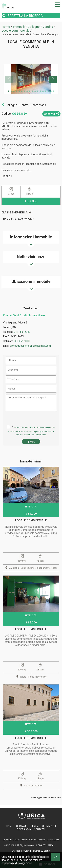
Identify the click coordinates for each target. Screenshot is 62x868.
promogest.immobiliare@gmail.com (30, 346)
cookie (15, 860)
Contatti (40, 829)
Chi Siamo (22, 826)
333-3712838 (22, 341)
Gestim (47, 851)
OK (55, 857)
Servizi (35, 826)
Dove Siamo (24, 829)
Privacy (26, 851)
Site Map (16, 851)
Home (10, 826)
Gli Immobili (49, 826)
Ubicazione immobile (31, 282)
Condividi (51, 114)
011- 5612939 (22, 332)
